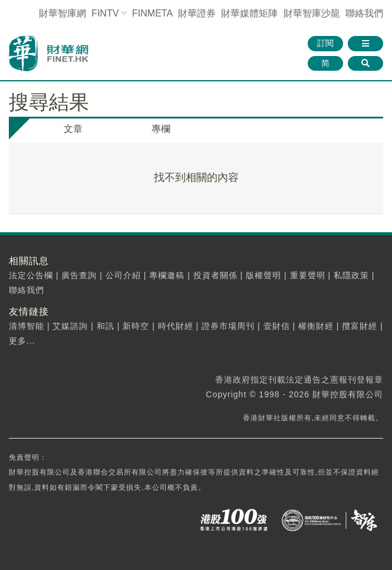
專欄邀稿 (167, 275)
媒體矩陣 (249, 13)
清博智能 (27, 326)
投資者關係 (215, 275)
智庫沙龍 (312, 13)
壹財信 (277, 326)
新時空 (136, 326)
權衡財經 (316, 326)
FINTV (105, 13)
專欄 (161, 129)
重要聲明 (308, 275)
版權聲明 (263, 275)
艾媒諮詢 (70, 326)
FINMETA (152, 13)
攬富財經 (360, 326)
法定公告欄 (31, 275)
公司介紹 (123, 275)
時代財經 (176, 326)
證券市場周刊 (228, 326)
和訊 (106, 326)
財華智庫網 (62, 13)
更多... (22, 341)
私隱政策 (351, 275)
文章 (73, 129)
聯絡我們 (364, 13)
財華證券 (197, 13)
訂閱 (325, 43)
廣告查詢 (79, 275)
